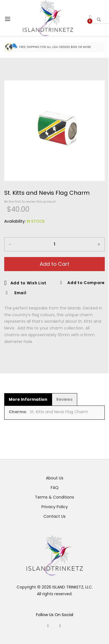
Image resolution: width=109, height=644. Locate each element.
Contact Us (55, 516)
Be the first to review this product (30, 202)
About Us (55, 478)
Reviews (64, 399)
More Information (28, 399)
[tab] (28, 399)
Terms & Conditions (55, 497)
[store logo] (48, 18)
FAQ (55, 488)
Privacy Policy (55, 507)
